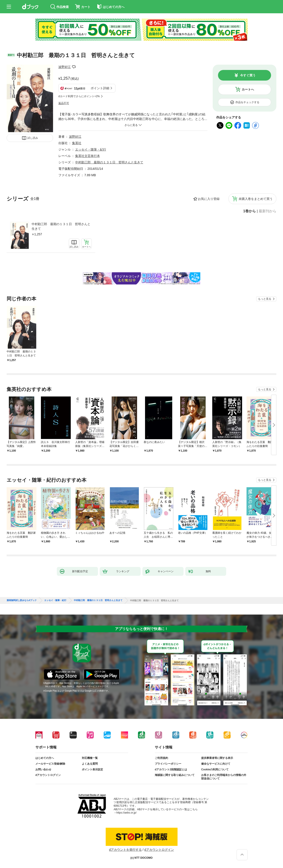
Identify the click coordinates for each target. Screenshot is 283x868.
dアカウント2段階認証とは (171, 769)
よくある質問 (90, 764)
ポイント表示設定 (92, 769)
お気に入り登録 (209, 199)
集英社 (77, 143)
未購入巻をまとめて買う (256, 199)
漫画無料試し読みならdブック (22, 600)
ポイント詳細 (100, 88)
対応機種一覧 (90, 758)
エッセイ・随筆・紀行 (91, 149)
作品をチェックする (247, 102)
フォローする (74, 67)
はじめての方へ (45, 758)
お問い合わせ (43, 769)
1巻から (250, 211)
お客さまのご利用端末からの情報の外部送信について (224, 777)
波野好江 (65, 67)
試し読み (33, 138)
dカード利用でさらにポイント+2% (79, 96)
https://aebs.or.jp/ (126, 813)
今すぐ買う (248, 75)
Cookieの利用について (215, 769)
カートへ (248, 89)
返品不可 (64, 103)
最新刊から (268, 211)
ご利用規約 (161, 758)
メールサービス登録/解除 (50, 764)
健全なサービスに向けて (216, 764)
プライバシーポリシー (168, 764)
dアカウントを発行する (125, 850)
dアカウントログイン (48, 775)
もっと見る (265, 299)
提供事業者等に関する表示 (217, 758)
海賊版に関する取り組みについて (175, 775)
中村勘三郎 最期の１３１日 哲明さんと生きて (61, 226)
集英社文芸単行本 (88, 156)
